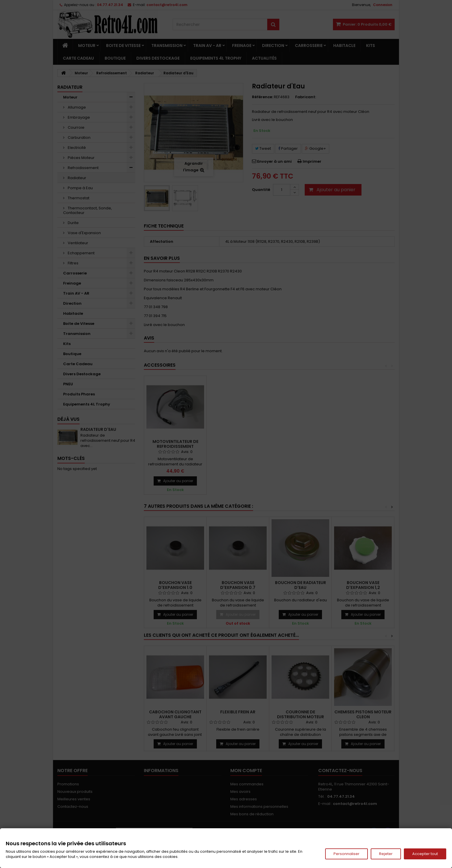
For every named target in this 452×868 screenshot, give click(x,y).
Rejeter (386, 854)
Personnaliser (346, 854)
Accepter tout (425, 854)
